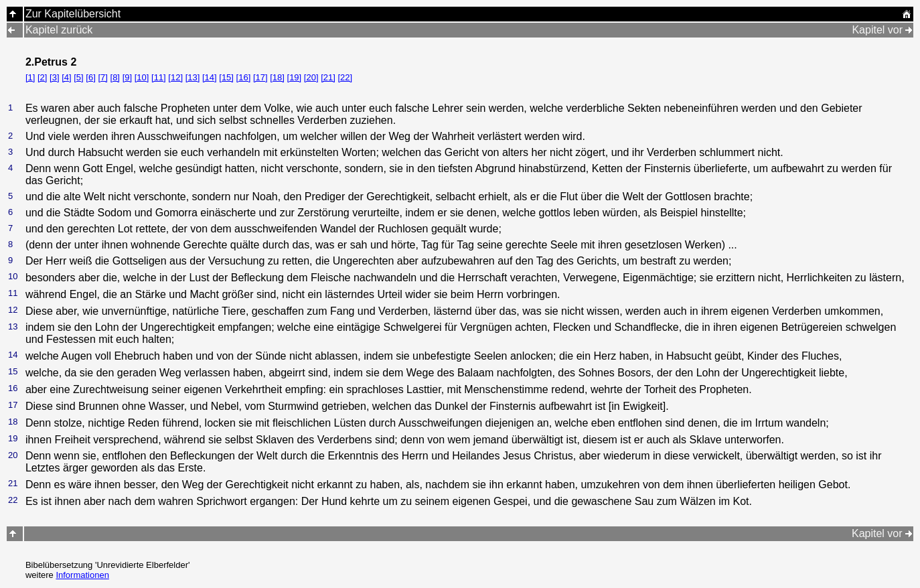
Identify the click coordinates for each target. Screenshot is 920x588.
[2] (42, 77)
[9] (127, 77)
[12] (175, 77)
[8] (115, 77)
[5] (78, 77)
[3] (54, 77)
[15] (226, 77)
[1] (30, 77)
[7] (102, 77)
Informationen (82, 575)
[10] (142, 77)
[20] (311, 77)
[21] (328, 77)
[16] (244, 77)
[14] (210, 77)
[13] (193, 77)
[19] (295, 77)
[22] (345, 77)
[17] (260, 77)
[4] (66, 77)
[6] (90, 77)
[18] (277, 77)
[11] (159, 77)
